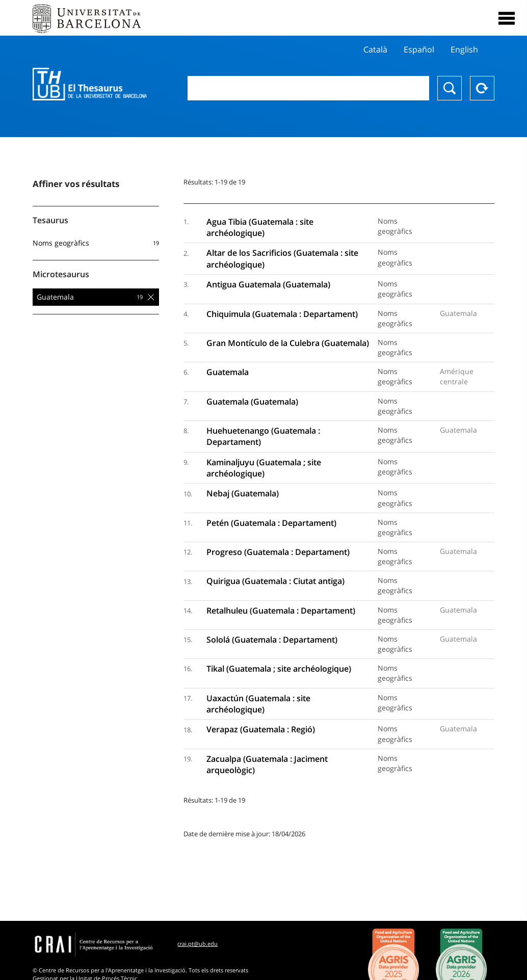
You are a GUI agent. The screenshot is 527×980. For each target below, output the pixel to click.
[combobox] (308, 88)
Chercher (450, 88)
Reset (482, 88)
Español (419, 49)
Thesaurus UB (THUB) (90, 84)
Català (375, 49)
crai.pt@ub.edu (197, 944)
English (464, 49)
